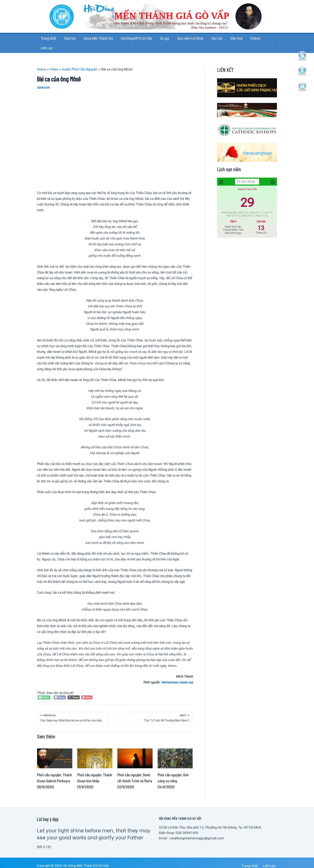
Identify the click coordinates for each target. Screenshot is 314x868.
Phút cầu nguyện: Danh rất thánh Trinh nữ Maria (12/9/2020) (135, 775)
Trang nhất (253, 860)
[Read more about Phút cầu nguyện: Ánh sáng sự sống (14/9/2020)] (175, 752)
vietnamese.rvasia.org (177, 677)
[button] (275, 41)
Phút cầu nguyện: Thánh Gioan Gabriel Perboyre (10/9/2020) (54, 775)
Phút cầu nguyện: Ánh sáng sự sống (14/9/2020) (173, 775)
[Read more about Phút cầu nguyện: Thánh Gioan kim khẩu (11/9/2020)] (95, 752)
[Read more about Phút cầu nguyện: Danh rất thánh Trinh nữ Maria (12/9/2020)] (135, 752)
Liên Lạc (271, 860)
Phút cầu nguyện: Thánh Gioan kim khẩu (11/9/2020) (95, 775)
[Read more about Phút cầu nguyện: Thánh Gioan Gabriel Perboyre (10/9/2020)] (55, 752)
